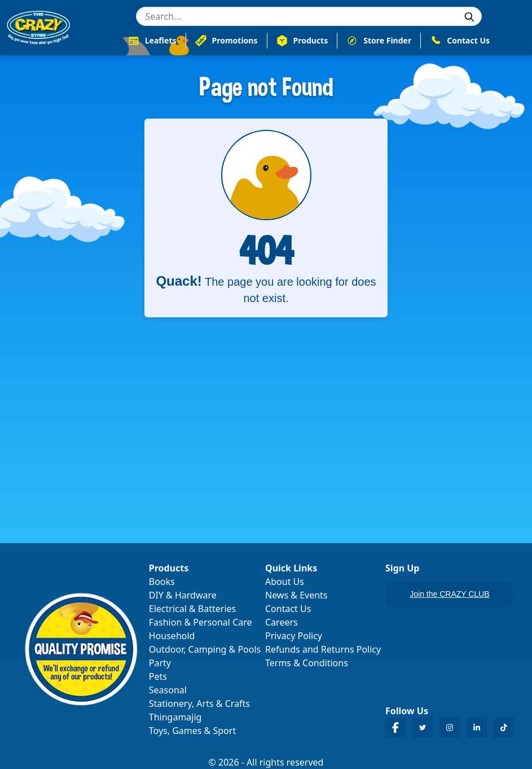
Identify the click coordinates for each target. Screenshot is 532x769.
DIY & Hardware (183, 595)
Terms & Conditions (307, 663)
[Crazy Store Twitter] (423, 728)
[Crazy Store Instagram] (450, 728)
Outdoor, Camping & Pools (205, 649)
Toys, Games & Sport (192, 731)
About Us (285, 582)
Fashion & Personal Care (201, 622)
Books (162, 582)
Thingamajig (175, 717)
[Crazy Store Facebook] (395, 728)
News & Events (296, 595)
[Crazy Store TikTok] (504, 728)
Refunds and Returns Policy (323, 649)
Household (172, 636)
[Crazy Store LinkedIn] (477, 728)
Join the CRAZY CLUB (449, 594)
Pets (158, 676)
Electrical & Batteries (192, 609)
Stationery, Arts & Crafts (199, 704)
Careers (282, 622)
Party (160, 663)
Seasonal (168, 690)
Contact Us (288, 609)
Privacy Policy (294, 636)
